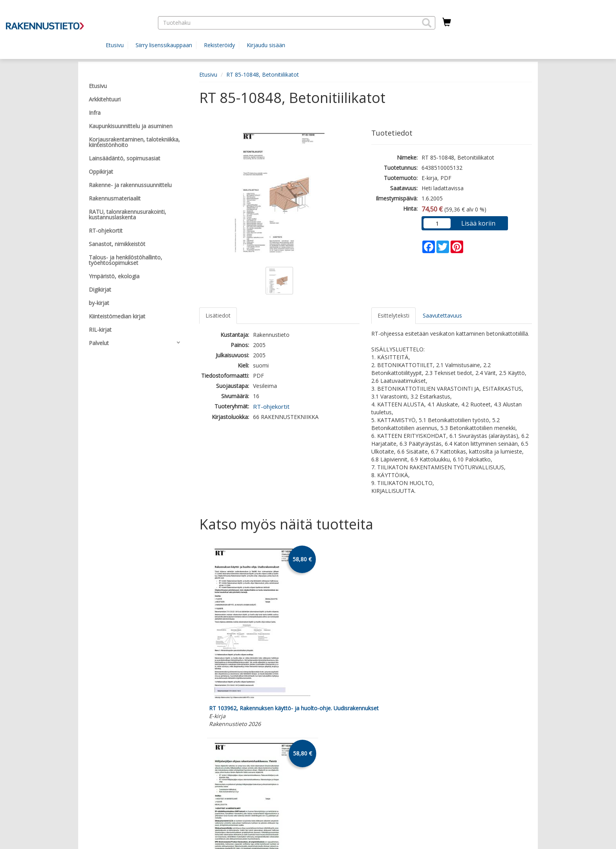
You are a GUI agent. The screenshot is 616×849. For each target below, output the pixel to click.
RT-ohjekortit (271, 406)
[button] (427, 23)
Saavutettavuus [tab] (442, 315)
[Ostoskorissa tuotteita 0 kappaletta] (447, 22)
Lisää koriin (478, 223)
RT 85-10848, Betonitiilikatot (263, 74)
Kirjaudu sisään (266, 45)
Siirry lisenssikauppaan (164, 45)
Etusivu (115, 45)
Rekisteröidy (219, 45)
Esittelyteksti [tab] (393, 315)
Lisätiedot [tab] (218, 315)
